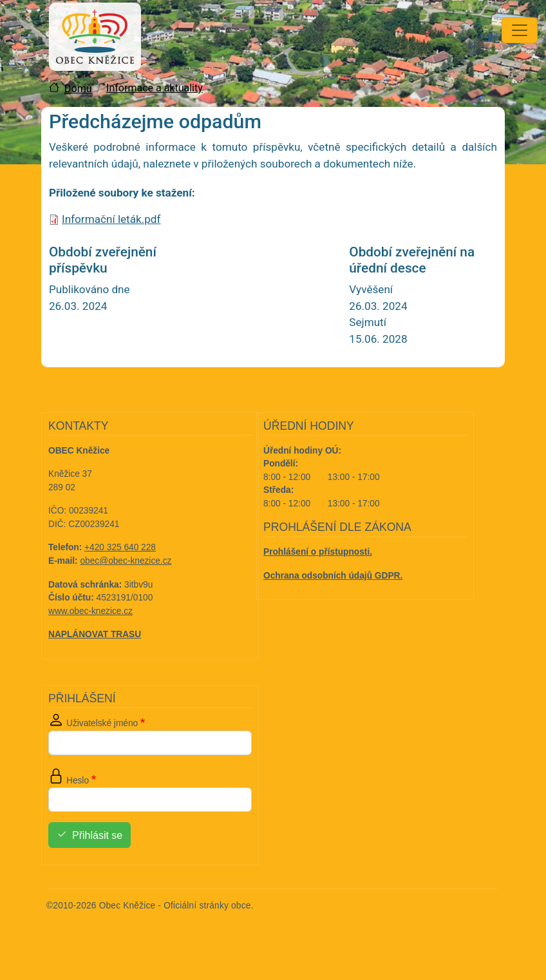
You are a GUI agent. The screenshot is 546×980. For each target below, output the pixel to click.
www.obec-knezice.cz (90, 611)
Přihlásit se (97, 835)
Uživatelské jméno (102, 723)
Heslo (78, 781)
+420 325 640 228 (120, 547)
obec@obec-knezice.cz (126, 561)
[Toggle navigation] (520, 30)
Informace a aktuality (155, 88)
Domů (78, 89)
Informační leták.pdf (111, 219)
